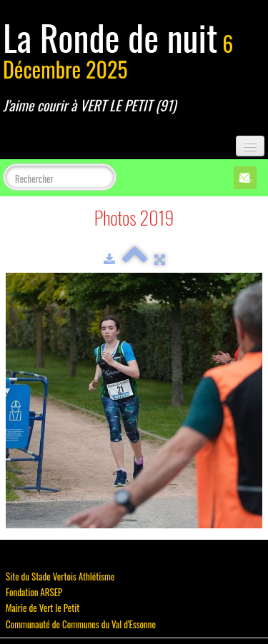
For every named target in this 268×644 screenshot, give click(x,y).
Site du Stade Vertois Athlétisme (60, 576)
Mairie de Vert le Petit (43, 608)
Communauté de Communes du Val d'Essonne (81, 624)
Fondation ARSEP (34, 592)
